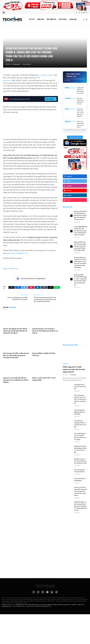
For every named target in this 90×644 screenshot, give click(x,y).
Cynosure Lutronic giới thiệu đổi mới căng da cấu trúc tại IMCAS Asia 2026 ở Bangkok (16, 380)
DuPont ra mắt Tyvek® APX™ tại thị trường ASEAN (44, 379)
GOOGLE (67, 90)
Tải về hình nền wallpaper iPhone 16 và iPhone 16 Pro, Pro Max (80, 424)
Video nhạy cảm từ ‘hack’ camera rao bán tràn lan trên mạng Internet (74, 369)
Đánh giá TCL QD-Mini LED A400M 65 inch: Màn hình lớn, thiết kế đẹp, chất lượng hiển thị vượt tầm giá (80, 215)
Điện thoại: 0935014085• (34, 606)
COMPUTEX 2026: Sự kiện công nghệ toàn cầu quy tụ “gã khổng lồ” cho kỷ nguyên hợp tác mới (80, 506)
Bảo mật (66, 364)
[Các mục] (4, 13)
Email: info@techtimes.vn (20, 606)
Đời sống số (51, 19)
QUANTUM (67, 101)
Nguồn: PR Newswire (11, 269)
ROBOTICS (68, 124)
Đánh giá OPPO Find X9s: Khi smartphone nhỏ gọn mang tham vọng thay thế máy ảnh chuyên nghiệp (80, 246)
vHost (50, 606)
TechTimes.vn (10, 605)
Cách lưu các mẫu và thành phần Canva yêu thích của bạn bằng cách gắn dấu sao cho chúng (80, 491)
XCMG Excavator (47, 75)
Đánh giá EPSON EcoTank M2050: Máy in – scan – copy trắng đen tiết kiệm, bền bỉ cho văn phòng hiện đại (80, 280)
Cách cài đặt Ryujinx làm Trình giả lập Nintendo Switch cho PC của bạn (80, 437)
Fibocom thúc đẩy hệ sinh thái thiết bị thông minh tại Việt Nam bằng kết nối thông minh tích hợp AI (15, 331)
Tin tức (32, 19)
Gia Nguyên (73, 375)
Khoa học (73, 19)
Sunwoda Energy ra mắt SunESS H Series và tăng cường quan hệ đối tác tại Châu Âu (45, 331)
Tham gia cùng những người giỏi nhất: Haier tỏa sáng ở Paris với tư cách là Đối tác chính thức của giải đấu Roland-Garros (45, 299)
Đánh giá (41, 19)
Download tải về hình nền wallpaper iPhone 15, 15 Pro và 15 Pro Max (80, 449)
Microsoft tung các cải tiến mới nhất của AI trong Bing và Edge (80, 461)
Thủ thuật (63, 19)
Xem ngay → (51, 99)
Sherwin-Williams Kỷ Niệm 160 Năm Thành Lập (44, 354)
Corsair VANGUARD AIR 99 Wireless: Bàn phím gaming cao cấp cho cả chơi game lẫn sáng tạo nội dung (81, 231)
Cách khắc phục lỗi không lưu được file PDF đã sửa (79, 412)
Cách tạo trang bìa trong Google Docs (79, 471)
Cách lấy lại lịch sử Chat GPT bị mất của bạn (80, 387)
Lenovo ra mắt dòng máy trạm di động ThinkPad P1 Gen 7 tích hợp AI (17, 298)
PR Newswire (16, 64)
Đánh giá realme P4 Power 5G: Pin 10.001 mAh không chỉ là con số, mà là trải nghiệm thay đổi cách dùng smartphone (80, 263)
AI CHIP (67, 111)
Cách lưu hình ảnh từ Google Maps (80, 480)
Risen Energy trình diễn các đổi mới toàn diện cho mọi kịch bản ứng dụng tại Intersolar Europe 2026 (16, 355)
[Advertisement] (75, 303)
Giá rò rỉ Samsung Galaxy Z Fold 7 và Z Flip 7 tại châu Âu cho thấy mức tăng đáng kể (80, 399)
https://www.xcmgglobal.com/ (17, 253)
